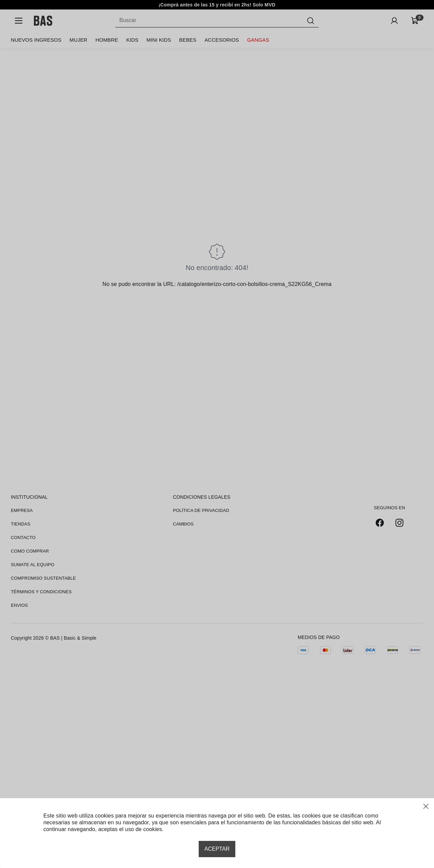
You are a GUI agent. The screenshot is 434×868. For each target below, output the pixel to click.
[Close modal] (426, 806)
